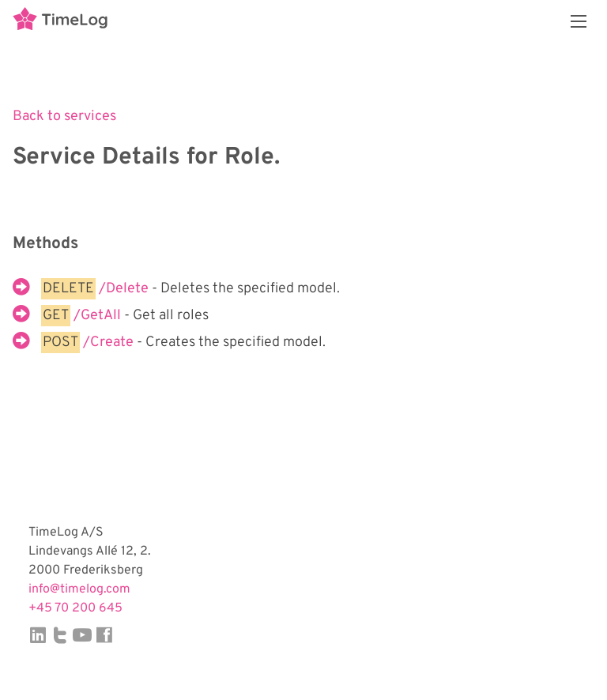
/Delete (125, 289)
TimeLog (60, 21)
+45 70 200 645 (75, 608)
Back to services (64, 117)
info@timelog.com (79, 589)
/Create (110, 342)
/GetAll (99, 316)
